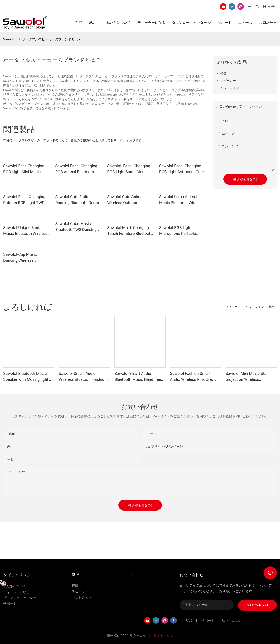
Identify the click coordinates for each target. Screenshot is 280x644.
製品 (271, 307)
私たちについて (233, 621)
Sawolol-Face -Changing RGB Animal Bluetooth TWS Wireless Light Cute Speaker (77, 169)
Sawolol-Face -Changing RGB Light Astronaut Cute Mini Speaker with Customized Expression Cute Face (182, 169)
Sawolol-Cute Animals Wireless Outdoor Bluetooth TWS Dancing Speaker (128, 200)
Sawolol (10, 39)
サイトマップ (163, 636)
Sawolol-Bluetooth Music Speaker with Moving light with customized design (26, 377)
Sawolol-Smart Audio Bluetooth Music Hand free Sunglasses (138, 377)
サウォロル (138, 636)
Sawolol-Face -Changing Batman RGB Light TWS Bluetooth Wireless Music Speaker (25, 200)
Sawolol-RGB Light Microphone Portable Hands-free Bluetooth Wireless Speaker (178, 231)
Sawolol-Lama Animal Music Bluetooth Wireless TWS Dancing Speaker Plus (183, 200)
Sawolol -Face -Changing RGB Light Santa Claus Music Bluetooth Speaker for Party (129, 169)
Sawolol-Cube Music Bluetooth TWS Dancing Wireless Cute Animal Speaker (76, 227)
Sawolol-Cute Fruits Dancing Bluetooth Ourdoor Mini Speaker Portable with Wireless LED (79, 200)
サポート (10, 604)
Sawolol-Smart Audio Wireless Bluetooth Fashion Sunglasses (83, 377)
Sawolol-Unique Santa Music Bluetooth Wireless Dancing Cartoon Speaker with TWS (25, 231)
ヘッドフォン (255, 307)
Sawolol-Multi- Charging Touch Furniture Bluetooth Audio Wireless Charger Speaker (130, 231)
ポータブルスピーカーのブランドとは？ (52, 39)
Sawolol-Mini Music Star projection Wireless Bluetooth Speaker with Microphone (247, 377)
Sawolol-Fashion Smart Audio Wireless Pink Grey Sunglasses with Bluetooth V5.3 (193, 377)
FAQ (190, 621)
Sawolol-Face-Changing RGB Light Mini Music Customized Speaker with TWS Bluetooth (25, 169)
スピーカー (233, 307)
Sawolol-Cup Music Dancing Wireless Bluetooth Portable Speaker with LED (20, 258)
